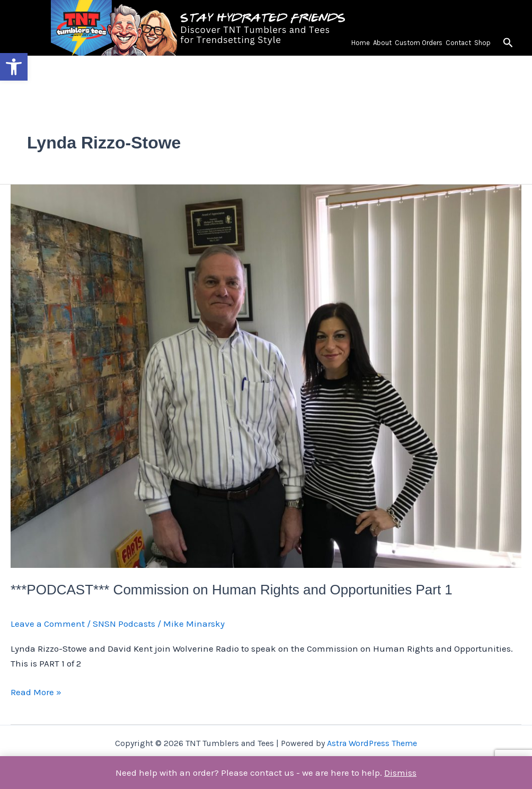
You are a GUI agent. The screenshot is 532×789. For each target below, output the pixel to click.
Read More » (36, 691)
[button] (14, 67)
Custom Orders (419, 43)
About (382, 43)
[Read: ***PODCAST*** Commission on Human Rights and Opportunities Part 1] (266, 375)
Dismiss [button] (400, 773)
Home (361, 43)
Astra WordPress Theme (372, 743)
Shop (482, 43)
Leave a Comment (48, 624)
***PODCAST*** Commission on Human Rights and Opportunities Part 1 (232, 590)
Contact (458, 43)
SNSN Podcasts (124, 624)
